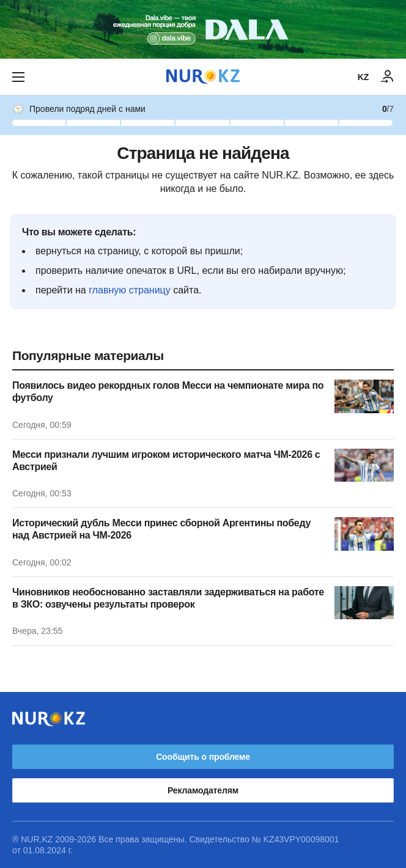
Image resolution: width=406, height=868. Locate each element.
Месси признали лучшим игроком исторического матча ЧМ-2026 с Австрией (166, 461)
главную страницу (130, 290)
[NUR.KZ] (203, 77)
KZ (363, 77)
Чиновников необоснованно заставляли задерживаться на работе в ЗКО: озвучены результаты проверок (168, 598)
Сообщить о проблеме (203, 757)
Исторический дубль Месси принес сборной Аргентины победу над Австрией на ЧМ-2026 (161, 529)
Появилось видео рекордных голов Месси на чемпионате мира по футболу (168, 392)
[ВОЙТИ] (388, 77)
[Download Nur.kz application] (203, 29)
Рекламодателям (203, 790)
